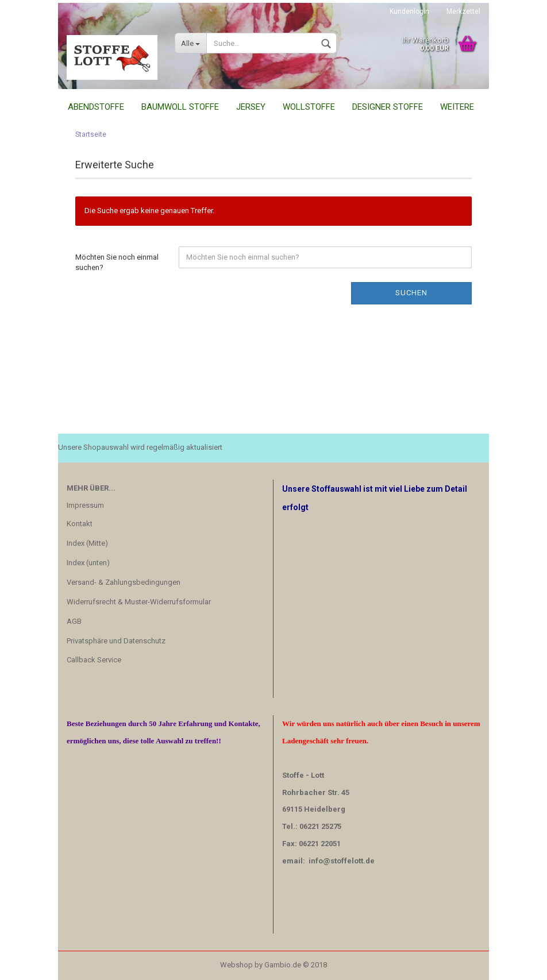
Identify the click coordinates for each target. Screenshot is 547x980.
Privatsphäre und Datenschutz (116, 641)
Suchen (411, 293)
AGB (74, 621)
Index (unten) (88, 563)
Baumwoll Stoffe (180, 107)
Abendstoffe (96, 107)
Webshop (236, 965)
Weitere (457, 107)
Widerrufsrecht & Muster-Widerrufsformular (139, 602)
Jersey (251, 107)
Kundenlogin (409, 11)
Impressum (85, 505)
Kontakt (80, 524)
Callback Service (94, 660)
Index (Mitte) (87, 543)
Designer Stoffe (388, 107)
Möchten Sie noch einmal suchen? (117, 263)
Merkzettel (463, 11)
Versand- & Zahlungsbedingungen (124, 582)
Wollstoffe (309, 107)
